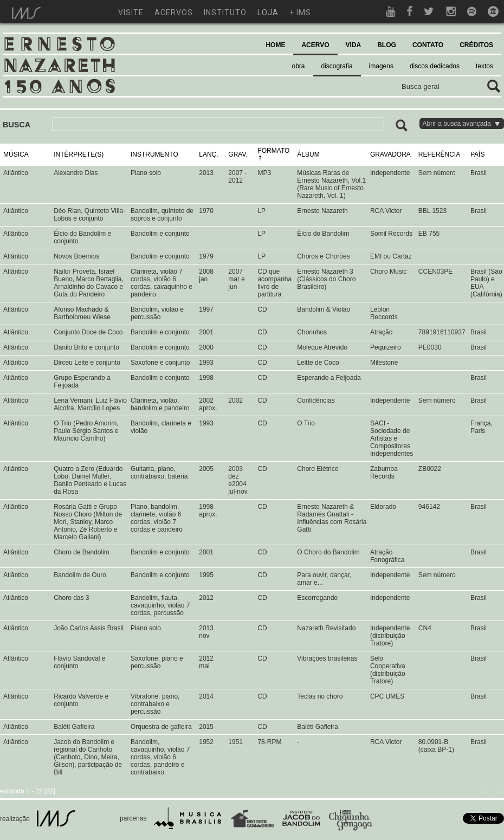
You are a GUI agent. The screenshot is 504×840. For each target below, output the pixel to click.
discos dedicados (435, 66)
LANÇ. (208, 154)
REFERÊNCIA (439, 154)
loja (268, 12)
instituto (225, 12)
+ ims (300, 12)
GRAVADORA (390, 154)
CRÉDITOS (476, 45)
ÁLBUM (308, 154)
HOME (275, 45)
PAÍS (477, 154)
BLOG (387, 45)
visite (131, 12)
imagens (381, 66)
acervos (174, 12)
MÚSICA (16, 154)
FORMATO (273, 151)
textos (484, 66)
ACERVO (315, 45)
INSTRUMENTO (154, 154)
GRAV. (238, 154)
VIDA (354, 45)
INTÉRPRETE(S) (79, 154)
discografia (337, 66)
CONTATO (428, 45)
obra (299, 66)
